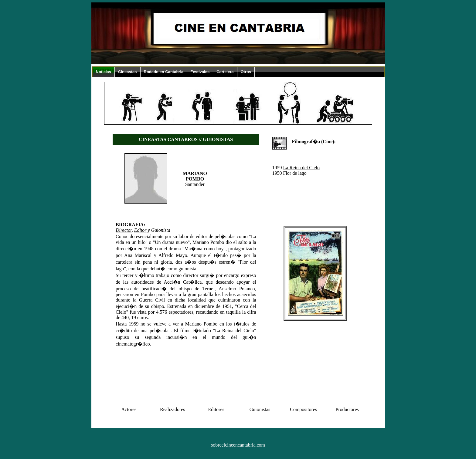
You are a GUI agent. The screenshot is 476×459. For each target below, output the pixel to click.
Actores (129, 409)
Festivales (200, 72)
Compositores (303, 409)
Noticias (104, 72)
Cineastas (127, 72)
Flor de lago (295, 173)
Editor (140, 230)
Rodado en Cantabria (164, 72)
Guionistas (260, 409)
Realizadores (173, 409)
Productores (347, 409)
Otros (246, 72)
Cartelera (225, 72)
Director (124, 230)
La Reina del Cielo (301, 168)
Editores (216, 409)
